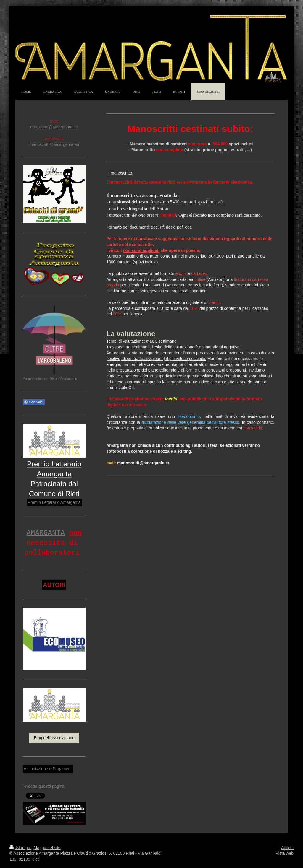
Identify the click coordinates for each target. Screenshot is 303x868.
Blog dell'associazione (54, 738)
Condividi (34, 402)
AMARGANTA (46, 533)
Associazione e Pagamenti (48, 769)
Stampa (20, 848)
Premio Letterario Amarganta (54, 502)
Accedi (287, 848)
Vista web (285, 853)
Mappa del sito (47, 848)
